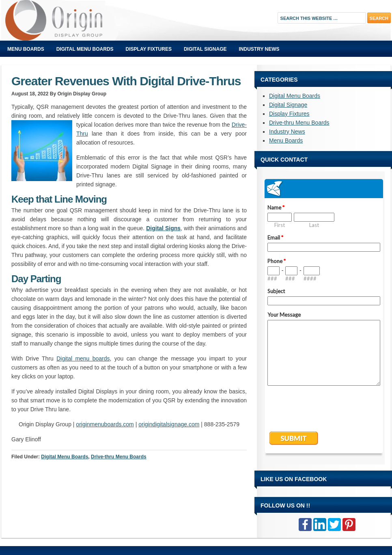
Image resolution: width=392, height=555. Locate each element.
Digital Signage (205, 49)
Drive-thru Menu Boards (119, 457)
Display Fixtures (149, 49)
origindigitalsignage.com (169, 424)
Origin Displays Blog (93, 20)
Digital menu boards (83, 358)
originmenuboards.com (105, 424)
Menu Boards (26, 49)
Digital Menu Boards (85, 49)
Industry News (259, 49)
